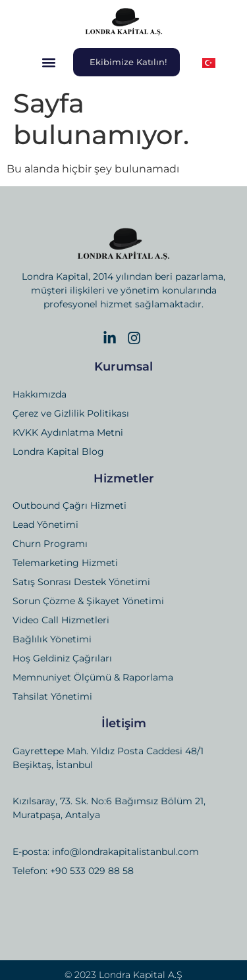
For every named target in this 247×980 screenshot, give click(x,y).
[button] (49, 62)
